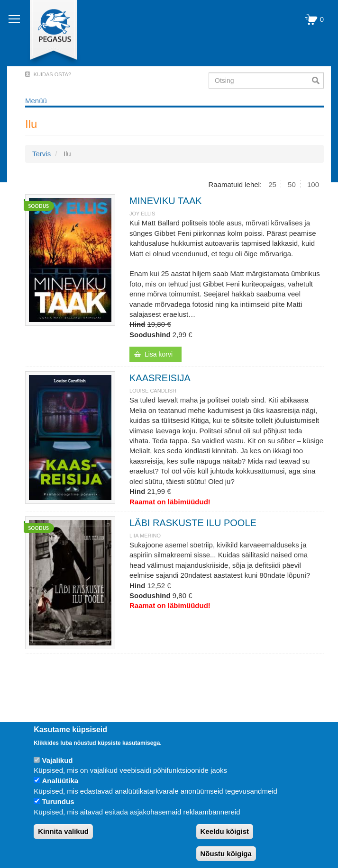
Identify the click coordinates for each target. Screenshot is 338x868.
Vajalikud (57, 760)
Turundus (58, 801)
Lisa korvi (159, 354)
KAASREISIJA (160, 378)
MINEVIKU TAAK (166, 201)
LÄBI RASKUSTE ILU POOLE (193, 523)
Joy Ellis (142, 214)
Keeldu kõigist (225, 831)
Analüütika (60, 781)
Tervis (41, 154)
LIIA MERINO (145, 536)
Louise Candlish (153, 391)
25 (272, 184)
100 (313, 184)
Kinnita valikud (63, 831)
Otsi (318, 81)
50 (292, 184)
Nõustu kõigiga (226, 854)
